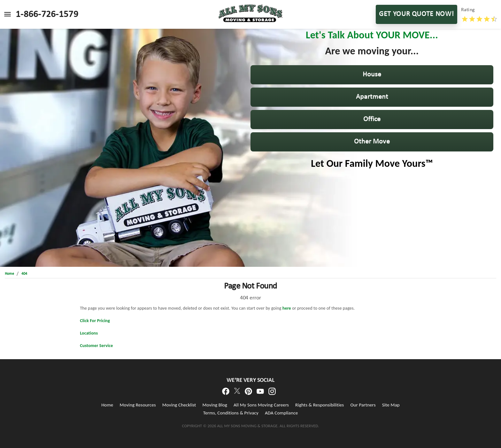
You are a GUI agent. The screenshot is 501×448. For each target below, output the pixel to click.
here (287, 308)
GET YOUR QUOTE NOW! (416, 14)
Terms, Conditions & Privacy (231, 413)
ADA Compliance (281, 413)
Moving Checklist (179, 405)
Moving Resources (138, 405)
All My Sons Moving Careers (261, 405)
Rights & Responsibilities (320, 405)
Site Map (391, 405)
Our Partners (363, 405)
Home (107, 405)
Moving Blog (215, 405)
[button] (372, 75)
